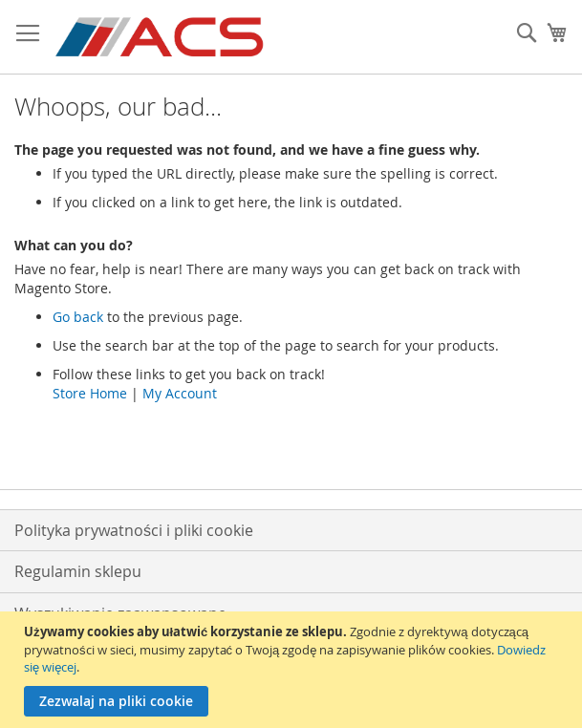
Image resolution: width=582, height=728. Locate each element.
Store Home (90, 393)
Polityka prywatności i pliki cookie (134, 530)
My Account (180, 393)
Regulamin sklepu (78, 571)
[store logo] (161, 37)
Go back (78, 317)
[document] (293, 670)
